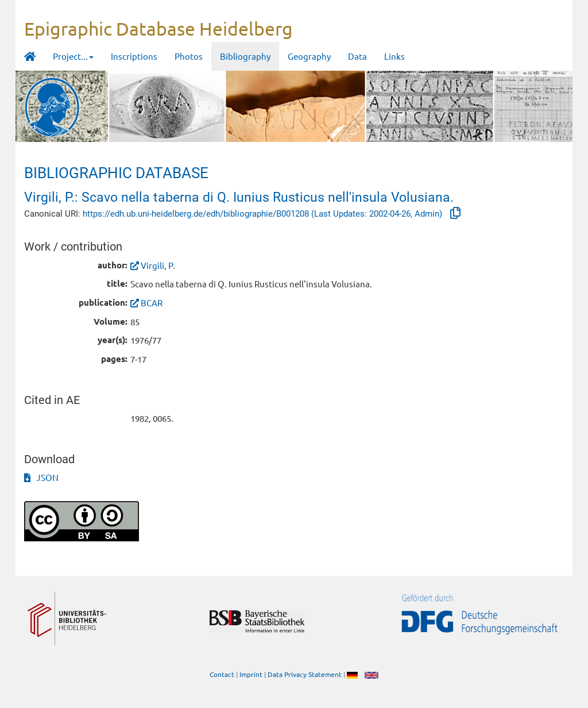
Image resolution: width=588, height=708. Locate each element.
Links (394, 56)
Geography (309, 56)
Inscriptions (134, 56)
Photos (189, 56)
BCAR (152, 303)
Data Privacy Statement (305, 674)
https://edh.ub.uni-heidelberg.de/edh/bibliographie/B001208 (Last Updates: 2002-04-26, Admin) (264, 214)
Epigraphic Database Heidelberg (158, 28)
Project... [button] (73, 56)
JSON (41, 477)
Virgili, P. (158, 265)
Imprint (251, 674)
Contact (222, 674)
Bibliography (245, 56)
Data (357, 56)
